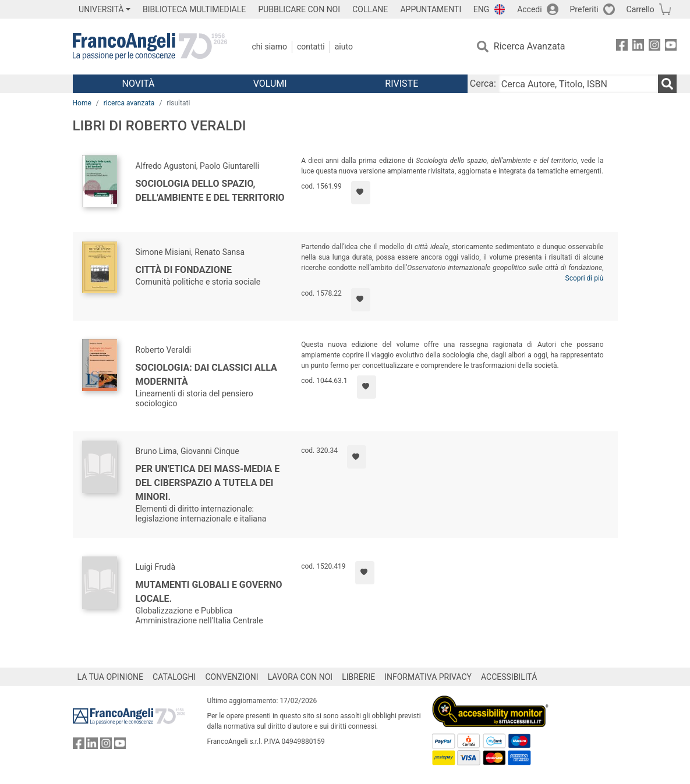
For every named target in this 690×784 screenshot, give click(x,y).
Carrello (641, 9)
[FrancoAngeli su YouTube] (671, 47)
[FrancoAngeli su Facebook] (622, 47)
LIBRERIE (358, 677)
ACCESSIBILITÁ (509, 677)
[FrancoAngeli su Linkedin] (638, 47)
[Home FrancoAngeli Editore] (150, 47)
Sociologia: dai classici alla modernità (206, 375)
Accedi (530, 9)
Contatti (311, 47)
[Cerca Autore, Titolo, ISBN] (578, 84)
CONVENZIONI (231, 677)
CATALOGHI (174, 677)
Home (82, 103)
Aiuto (344, 47)
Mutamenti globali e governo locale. (209, 592)
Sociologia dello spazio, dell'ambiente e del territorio (210, 191)
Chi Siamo (270, 47)
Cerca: (483, 84)
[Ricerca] (667, 84)
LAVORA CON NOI (300, 677)
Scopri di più (585, 278)
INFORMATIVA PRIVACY (428, 677)
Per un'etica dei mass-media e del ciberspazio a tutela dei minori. (208, 483)
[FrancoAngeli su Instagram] (654, 47)
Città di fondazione (184, 270)
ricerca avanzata (129, 103)
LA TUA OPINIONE (111, 677)
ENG (481, 9)
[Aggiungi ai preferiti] (361, 193)
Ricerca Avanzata (530, 46)
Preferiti (584, 9)
